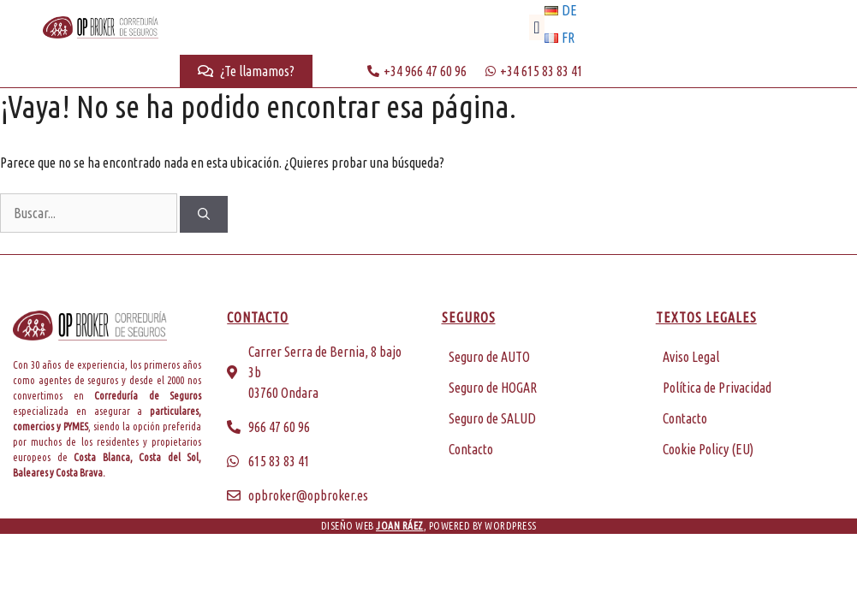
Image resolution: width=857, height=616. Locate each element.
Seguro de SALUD (492, 418)
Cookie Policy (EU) (708, 449)
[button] (536, 27)
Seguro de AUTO (489, 357)
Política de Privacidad (717, 388)
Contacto (471, 449)
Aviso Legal (691, 357)
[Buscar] (204, 214)
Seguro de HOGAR (493, 388)
